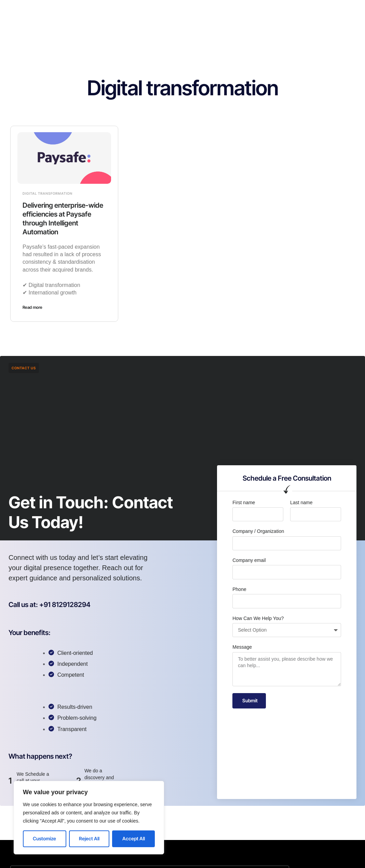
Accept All (134, 838)
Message (242, 647)
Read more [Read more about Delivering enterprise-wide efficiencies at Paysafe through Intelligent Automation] (32, 307)
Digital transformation (48, 193)
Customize (44, 838)
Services (158, 12)
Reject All (89, 838)
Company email (249, 560)
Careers (189, 12)
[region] (89, 818)
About (130, 12)
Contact (219, 12)
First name (244, 502)
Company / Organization (258, 531)
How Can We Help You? (258, 618)
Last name (301, 502)
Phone (239, 589)
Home (104, 12)
